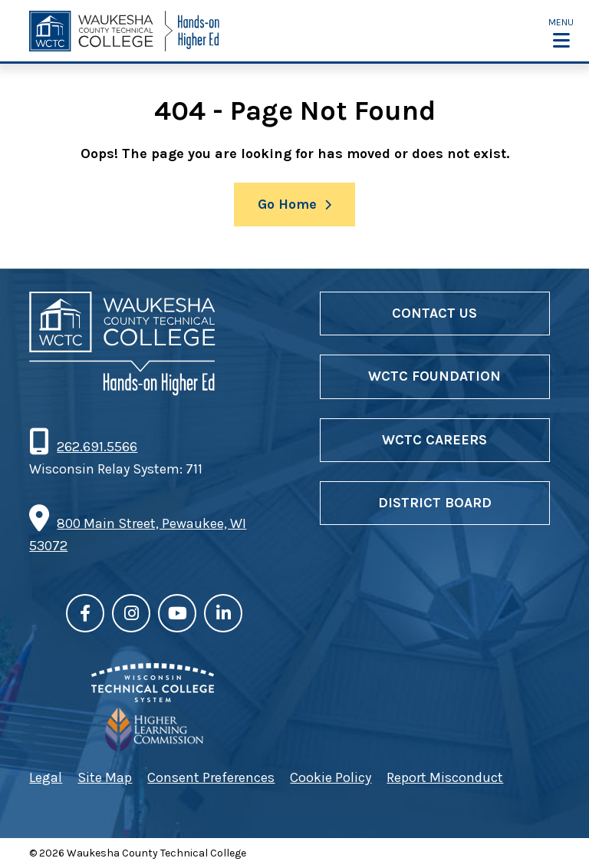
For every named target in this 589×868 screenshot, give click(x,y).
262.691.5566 (97, 447)
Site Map (105, 777)
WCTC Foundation (434, 376)
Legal (46, 777)
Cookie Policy (331, 777)
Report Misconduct (445, 777)
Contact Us (434, 313)
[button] (561, 32)
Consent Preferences (211, 777)
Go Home (287, 204)
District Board (435, 503)
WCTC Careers (434, 440)
